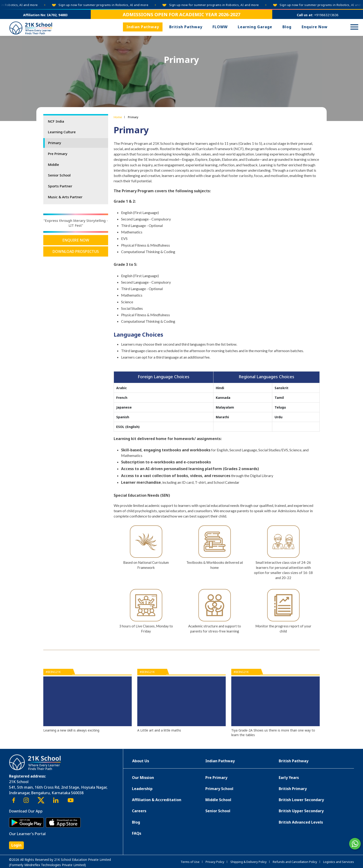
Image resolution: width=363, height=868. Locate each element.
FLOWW (220, 27)
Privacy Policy (215, 862)
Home (118, 117)
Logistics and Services (339, 862)
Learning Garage (255, 27)
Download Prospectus (76, 251)
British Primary (293, 789)
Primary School (219, 789)
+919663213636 (326, 15)
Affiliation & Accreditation (157, 800)
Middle (53, 164)
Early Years (289, 778)
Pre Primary (58, 154)
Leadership (142, 789)
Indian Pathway (143, 27)
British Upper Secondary (301, 811)
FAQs (137, 833)
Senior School (59, 175)
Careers (139, 811)
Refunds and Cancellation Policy (295, 862)
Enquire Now (315, 27)
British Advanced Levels (301, 822)
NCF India (56, 121)
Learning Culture (62, 132)
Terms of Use (190, 862)
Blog (287, 27)
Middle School (218, 800)
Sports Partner (60, 186)
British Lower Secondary (301, 800)
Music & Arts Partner (65, 197)
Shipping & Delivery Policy (249, 862)
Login (16, 845)
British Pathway (186, 27)
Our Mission (143, 778)
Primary (55, 143)
